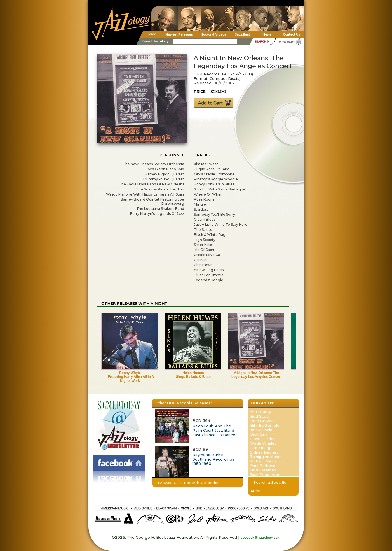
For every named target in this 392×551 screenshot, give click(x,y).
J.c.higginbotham (266, 457)
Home (151, 34)
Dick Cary (259, 434)
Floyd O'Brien (263, 439)
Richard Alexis (263, 461)
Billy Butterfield (265, 425)
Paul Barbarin (263, 466)
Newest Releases (179, 34)
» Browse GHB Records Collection (187, 483)
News (267, 34)
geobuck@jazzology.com (260, 538)
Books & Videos (214, 34)
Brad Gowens (263, 421)
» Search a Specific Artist (268, 487)
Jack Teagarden (265, 475)
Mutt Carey (260, 412)
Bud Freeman (263, 470)
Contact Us (291, 34)
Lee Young (260, 448)
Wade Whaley (263, 443)
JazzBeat (242, 34)
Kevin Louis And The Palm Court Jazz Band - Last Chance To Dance (215, 430)
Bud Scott (260, 416)
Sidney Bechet (264, 452)
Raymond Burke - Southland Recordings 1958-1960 (213, 459)
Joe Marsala (261, 430)
